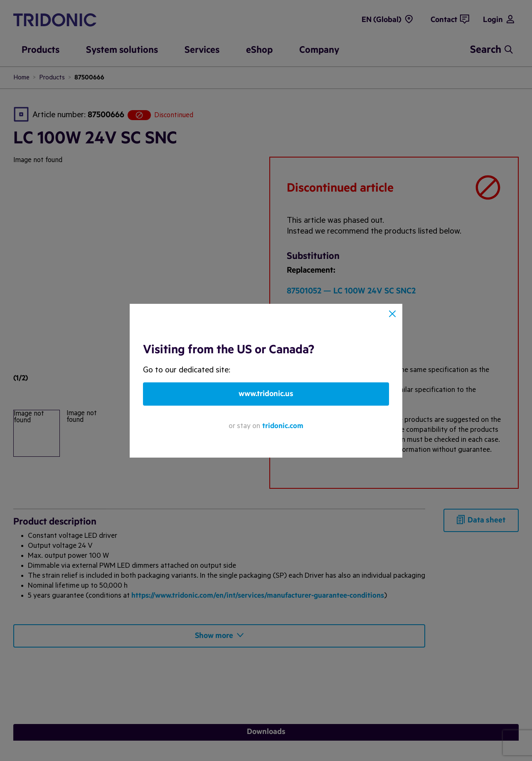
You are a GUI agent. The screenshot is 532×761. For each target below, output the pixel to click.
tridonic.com (283, 426)
